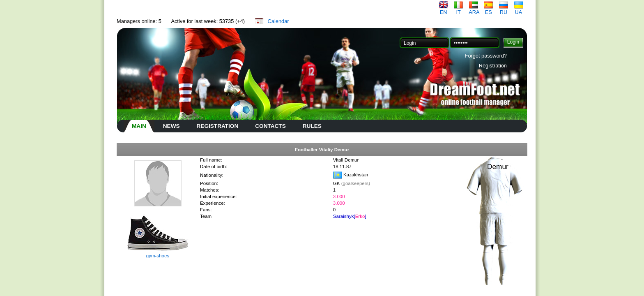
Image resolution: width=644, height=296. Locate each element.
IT (458, 10)
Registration (493, 66)
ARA (474, 10)
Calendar (278, 21)
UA (519, 10)
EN (444, 10)
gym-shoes (158, 256)
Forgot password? (486, 56)
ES (488, 10)
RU (504, 10)
